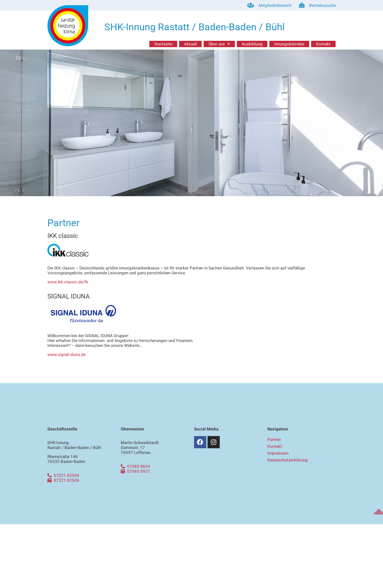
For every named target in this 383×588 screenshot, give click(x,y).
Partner (274, 439)
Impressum (278, 453)
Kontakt (323, 44)
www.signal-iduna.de (66, 354)
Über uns (219, 44)
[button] (192, 483)
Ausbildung (252, 44)
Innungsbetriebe (289, 44)
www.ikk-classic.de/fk (68, 282)
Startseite (163, 44)
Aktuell (190, 44)
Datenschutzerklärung (288, 460)
